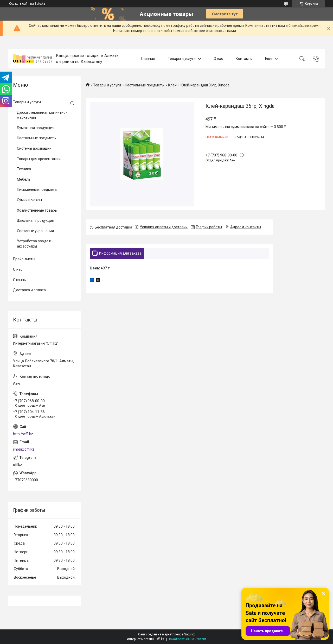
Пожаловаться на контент (187, 639)
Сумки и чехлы (29, 200)
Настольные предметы (145, 85)
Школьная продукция (36, 220)
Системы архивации (34, 148)
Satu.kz (190, 634)
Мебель (24, 179)
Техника (24, 169)
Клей (172, 85)
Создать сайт (19, 4)
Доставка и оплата (29, 290)
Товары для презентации (39, 159)
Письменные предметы (37, 190)
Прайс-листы (24, 259)
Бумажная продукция (36, 128)
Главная (148, 59)
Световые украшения (35, 231)
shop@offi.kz (24, 449)
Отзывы (20, 280)
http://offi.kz (23, 434)
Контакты (244, 59)
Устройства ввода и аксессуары (34, 244)
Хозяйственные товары (37, 210)
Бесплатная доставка (113, 227)
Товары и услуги (182, 59)
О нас (218, 59)
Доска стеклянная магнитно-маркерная (42, 115)
